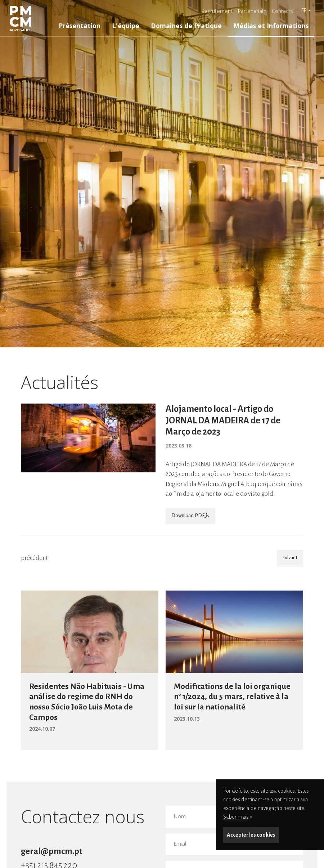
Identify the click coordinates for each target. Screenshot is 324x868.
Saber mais (236, 817)
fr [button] (304, 10)
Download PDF (190, 515)
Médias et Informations (271, 26)
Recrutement (217, 11)
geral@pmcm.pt (52, 851)
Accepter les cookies (251, 835)
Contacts (282, 11)
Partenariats (252, 11)
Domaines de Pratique (186, 26)
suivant (290, 558)
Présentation (80, 26)
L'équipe (126, 26)
